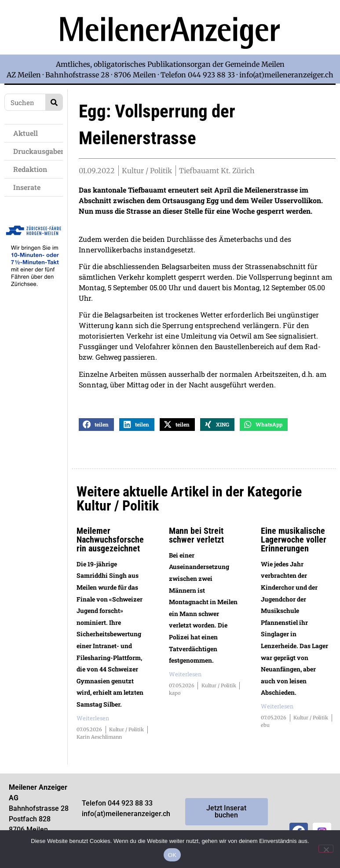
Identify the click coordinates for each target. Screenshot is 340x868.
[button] (96, 433)
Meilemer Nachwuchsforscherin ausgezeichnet (110, 548)
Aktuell (28, 133)
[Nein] (326, 849)
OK (172, 855)
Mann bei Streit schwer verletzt (196, 543)
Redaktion (32, 169)
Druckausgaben (38, 151)
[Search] (54, 102)
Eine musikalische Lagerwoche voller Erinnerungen (294, 548)
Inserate (29, 187)
